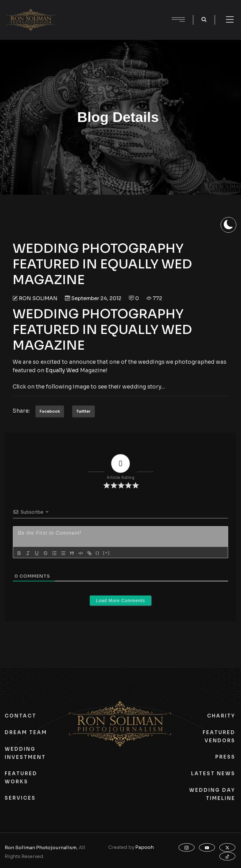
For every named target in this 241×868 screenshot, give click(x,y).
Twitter (83, 411)
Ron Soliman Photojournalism (41, 847)
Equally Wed (62, 370)
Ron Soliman (38, 298)
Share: (21, 411)
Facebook (50, 411)
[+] (106, 553)
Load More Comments (121, 601)
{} (98, 553)
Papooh (145, 847)
